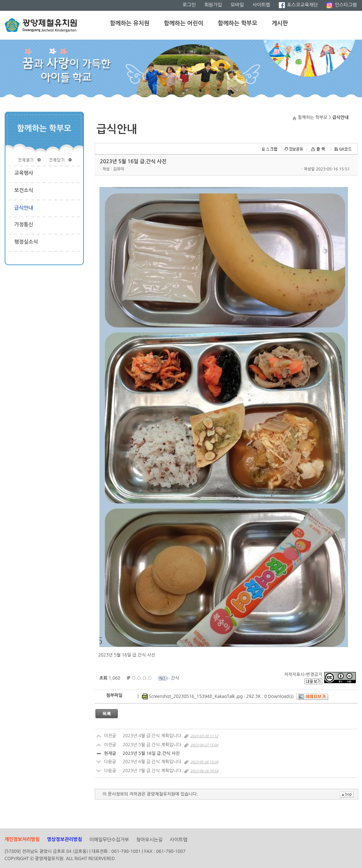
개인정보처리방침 (22, 839)
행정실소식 (26, 242)
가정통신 (24, 224)
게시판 (280, 23)
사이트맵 (261, 5)
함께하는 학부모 (238, 23)
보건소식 (24, 190)
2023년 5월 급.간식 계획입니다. (153, 745)
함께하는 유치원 (130, 23)
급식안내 (24, 208)
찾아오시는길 (149, 840)
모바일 (237, 5)
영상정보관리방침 (64, 839)
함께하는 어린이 (184, 23)
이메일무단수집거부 (109, 840)
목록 (107, 714)
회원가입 (213, 5)
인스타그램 (341, 5)
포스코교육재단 (298, 5)
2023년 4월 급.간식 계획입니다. (153, 736)
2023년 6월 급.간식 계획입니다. (153, 762)
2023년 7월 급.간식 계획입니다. (153, 771)
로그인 (189, 5)
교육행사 (24, 173)
